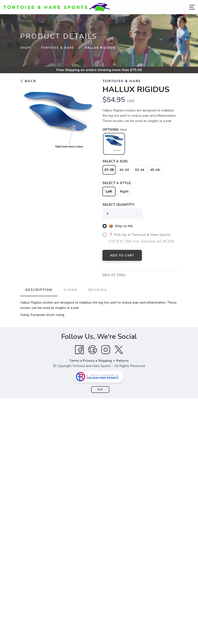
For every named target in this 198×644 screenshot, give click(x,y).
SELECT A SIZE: (115, 161)
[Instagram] (106, 350)
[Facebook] (79, 350)
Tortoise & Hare (58, 48)
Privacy (89, 361)
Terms (74, 361)
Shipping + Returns (113, 361)
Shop (25, 48)
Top (100, 390)
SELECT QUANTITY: (119, 205)
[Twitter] (119, 350)
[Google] (93, 350)
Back (28, 81)
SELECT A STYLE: (117, 183)
